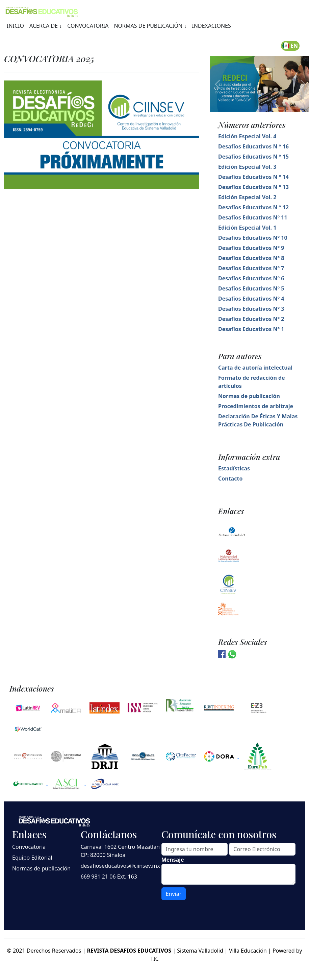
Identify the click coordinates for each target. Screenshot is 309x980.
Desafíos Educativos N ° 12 (253, 207)
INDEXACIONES (211, 26)
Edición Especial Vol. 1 (247, 228)
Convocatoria (29, 847)
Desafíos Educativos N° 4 (251, 299)
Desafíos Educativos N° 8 (251, 258)
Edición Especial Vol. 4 (247, 136)
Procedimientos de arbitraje (256, 406)
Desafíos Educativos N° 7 (251, 268)
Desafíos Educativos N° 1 (251, 329)
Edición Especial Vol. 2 (247, 197)
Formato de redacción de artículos (252, 382)
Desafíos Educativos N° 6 (251, 278)
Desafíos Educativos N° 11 (253, 217)
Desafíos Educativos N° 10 (253, 238)
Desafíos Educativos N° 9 (251, 248)
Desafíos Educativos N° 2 (251, 319)
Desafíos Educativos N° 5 (251, 288)
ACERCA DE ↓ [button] (46, 26)
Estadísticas (234, 468)
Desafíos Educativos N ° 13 (253, 187)
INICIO (15, 26)
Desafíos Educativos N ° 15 (253, 157)
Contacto (230, 479)
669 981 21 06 (98, 877)
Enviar (174, 894)
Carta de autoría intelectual (255, 368)
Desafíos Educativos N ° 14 (253, 177)
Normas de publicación (249, 396)
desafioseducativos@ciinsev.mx (120, 866)
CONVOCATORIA (88, 26)
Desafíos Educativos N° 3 (251, 309)
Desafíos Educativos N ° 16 (253, 146)
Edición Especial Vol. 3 (247, 167)
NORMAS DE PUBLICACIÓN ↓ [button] (150, 26)
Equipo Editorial (32, 858)
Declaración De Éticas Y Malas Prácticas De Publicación (258, 420)
